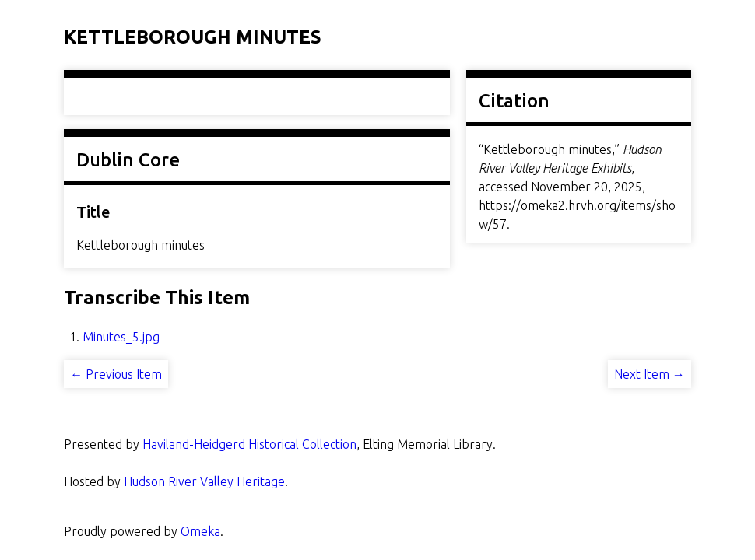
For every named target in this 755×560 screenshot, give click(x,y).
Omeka (200, 531)
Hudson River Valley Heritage (204, 481)
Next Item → (650, 374)
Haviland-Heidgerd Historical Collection (249, 444)
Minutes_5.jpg (121, 337)
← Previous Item (116, 374)
